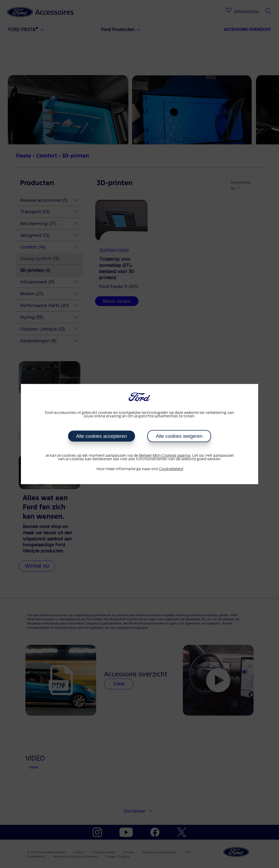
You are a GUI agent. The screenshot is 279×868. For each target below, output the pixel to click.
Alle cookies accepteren (101, 436)
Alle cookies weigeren (179, 436)
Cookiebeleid (171, 469)
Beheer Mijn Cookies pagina (165, 456)
